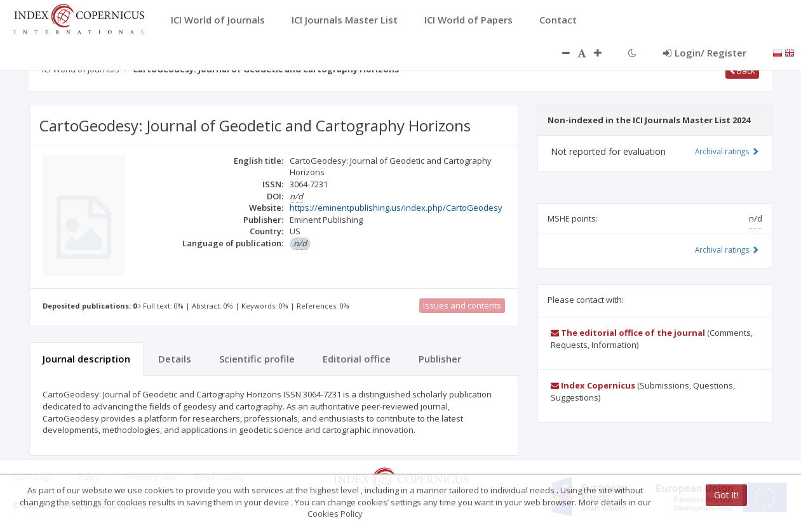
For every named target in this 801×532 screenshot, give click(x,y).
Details (175, 359)
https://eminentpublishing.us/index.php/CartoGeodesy (396, 208)
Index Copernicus (593, 385)
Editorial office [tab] (357, 359)
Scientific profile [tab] (257, 359)
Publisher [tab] (440, 359)
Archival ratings (727, 151)
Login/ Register (705, 53)
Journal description (86, 359)
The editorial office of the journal (628, 333)
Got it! (726, 495)
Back (742, 70)
